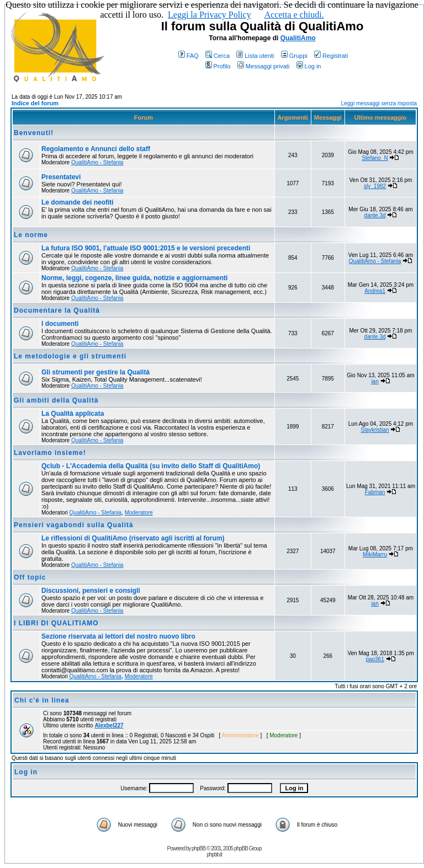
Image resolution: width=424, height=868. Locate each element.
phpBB (198, 848)
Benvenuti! (34, 133)
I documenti (60, 324)
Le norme (31, 235)
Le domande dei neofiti (78, 202)
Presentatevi (61, 177)
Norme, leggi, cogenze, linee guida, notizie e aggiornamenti (134, 278)
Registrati (331, 56)
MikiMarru (375, 554)
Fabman (375, 492)
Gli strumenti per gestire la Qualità (96, 372)
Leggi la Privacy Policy (210, 15)
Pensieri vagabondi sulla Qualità (74, 525)
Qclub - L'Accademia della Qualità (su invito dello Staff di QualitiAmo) (151, 466)
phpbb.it (214, 854)
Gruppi (294, 56)
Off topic (30, 577)
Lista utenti (255, 56)
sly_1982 (375, 186)
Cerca (218, 56)
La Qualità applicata (73, 414)
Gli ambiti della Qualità (56, 400)
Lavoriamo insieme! (50, 453)
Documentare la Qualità (57, 310)
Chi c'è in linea (42, 700)
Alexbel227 (109, 725)
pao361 (375, 659)
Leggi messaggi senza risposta (379, 103)
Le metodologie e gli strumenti (70, 356)
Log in (309, 66)
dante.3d (375, 215)
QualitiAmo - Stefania (97, 162)
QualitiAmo (298, 38)
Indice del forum (35, 103)
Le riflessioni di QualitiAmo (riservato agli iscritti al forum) (133, 538)
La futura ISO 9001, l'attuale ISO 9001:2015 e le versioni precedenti (146, 248)
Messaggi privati (263, 66)
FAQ (189, 56)
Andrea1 (375, 291)
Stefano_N (375, 158)
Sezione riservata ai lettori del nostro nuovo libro (118, 636)
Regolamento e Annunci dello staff (96, 149)
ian (375, 381)
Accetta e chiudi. (294, 15)
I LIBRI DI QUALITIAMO (56, 623)
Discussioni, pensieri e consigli (91, 591)
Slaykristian (375, 430)
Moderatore (139, 513)
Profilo (218, 66)
